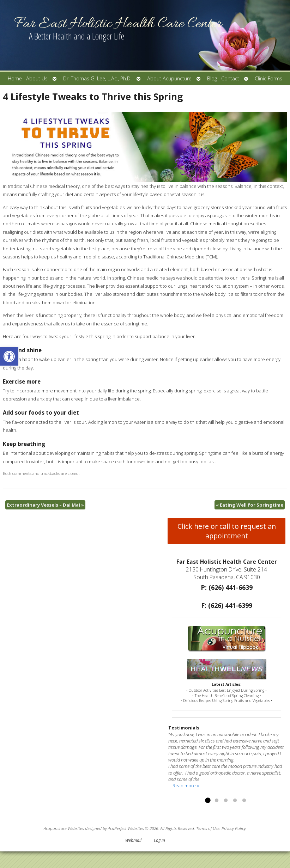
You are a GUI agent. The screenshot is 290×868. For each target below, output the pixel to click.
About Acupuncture (169, 78)
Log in (159, 840)
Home (15, 78)
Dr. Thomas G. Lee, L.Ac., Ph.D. (97, 78)
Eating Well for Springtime (250, 505)
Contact (230, 78)
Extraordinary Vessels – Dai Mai (45, 505)
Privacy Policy (234, 828)
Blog (212, 78)
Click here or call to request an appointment (227, 531)
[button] (9, 356)
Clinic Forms (268, 78)
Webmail (133, 840)
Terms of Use (208, 828)
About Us (37, 78)
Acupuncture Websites (64, 828)
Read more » (186, 786)
